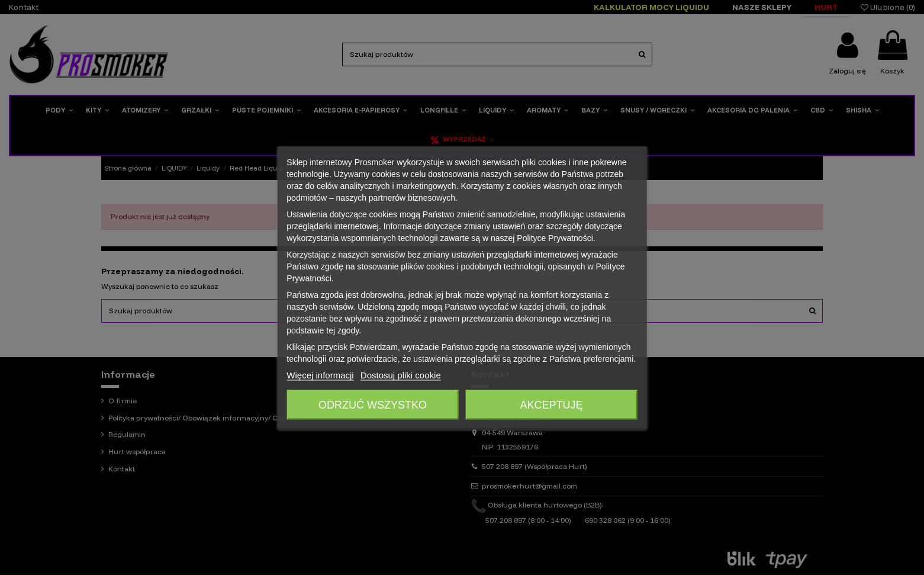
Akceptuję (552, 404)
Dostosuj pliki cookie (401, 375)
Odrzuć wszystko (373, 404)
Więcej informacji (320, 375)
